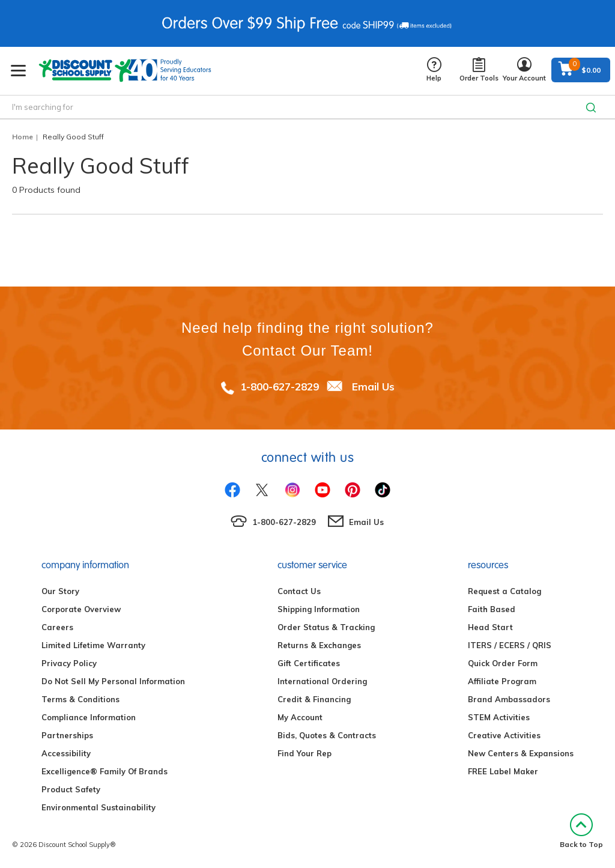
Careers (57, 627)
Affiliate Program (502, 681)
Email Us (373, 387)
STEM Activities (499, 717)
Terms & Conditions (80, 699)
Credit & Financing (314, 699)
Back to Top (581, 831)
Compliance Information (89, 717)
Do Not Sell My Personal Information (113, 681)
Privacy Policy (69, 663)
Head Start (490, 627)
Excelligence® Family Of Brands (105, 771)
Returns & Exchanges (319, 645)
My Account (300, 717)
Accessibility (66, 753)
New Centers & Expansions (521, 753)
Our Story (60, 591)
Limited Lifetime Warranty (93, 645)
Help (434, 70)
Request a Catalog (504, 591)
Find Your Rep (304, 753)
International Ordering (322, 681)
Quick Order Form (503, 663)
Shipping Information (319, 609)
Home (23, 137)
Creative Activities (504, 735)
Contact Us (299, 591)
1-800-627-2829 (280, 387)
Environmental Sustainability (98, 807)
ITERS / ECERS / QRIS (510, 645)
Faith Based (492, 609)
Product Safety (71, 789)
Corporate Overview (81, 609)
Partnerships (67, 735)
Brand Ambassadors (509, 699)
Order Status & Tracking (326, 627)
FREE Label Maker (503, 771)
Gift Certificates (309, 663)
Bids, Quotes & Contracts (327, 735)
